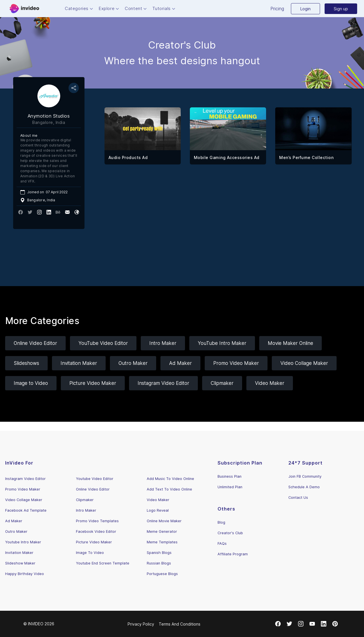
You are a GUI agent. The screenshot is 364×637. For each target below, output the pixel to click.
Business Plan (230, 476)
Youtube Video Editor (95, 479)
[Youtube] (312, 624)
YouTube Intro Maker (222, 343)
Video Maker (270, 383)
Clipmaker (222, 383)
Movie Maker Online (290, 343)
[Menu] (24, 9)
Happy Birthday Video (25, 574)
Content (136, 9)
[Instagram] (301, 624)
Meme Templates (162, 542)
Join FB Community (305, 476)
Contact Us (298, 498)
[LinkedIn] (324, 624)
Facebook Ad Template (26, 510)
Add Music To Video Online (170, 479)
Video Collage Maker (304, 363)
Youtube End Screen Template (103, 563)
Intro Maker (163, 343)
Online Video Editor (35, 343)
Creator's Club (230, 533)
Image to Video (31, 383)
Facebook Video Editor (96, 531)
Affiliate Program (233, 554)
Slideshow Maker (20, 563)
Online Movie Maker (164, 521)
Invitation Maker (79, 363)
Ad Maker (180, 363)
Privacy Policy (141, 624)
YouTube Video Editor (103, 343)
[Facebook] (278, 624)
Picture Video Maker (93, 383)
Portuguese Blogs (162, 574)
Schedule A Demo (304, 487)
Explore (109, 9)
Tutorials (164, 9)
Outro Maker (133, 363)
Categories (80, 9)
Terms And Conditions (180, 624)
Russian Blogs (159, 563)
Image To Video (90, 553)
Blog (221, 522)
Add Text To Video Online (169, 489)
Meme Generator (162, 531)
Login (305, 9)
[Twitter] (289, 624)
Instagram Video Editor (163, 383)
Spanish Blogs (159, 553)
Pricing (277, 9)
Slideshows (26, 363)
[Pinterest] (335, 624)
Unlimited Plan (230, 487)
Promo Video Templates (97, 521)
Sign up (341, 9)
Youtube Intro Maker (23, 542)
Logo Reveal (158, 510)
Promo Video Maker (236, 363)
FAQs (222, 543)
